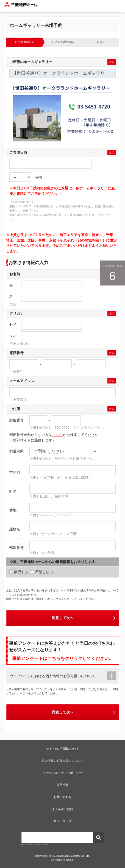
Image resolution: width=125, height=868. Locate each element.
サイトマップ (63, 821)
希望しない (42, 572)
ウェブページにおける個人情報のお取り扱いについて (52, 676)
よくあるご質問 (63, 809)
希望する (19, 572)
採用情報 (63, 785)
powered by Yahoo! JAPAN (35, 844)
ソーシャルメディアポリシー (63, 773)
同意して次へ (84, 618)
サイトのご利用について (63, 749)
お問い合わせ (63, 797)
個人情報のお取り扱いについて (63, 761)
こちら (58, 435)
